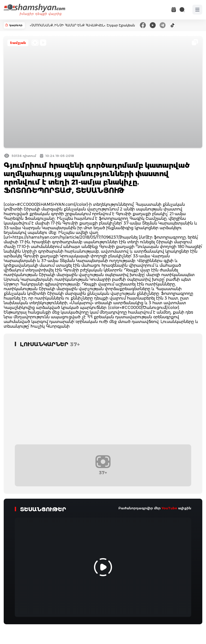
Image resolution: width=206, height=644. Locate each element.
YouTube (169, 508)
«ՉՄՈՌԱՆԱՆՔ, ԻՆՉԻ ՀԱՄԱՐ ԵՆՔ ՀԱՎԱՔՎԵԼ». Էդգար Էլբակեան (82, 25)
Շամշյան (18, 43)
